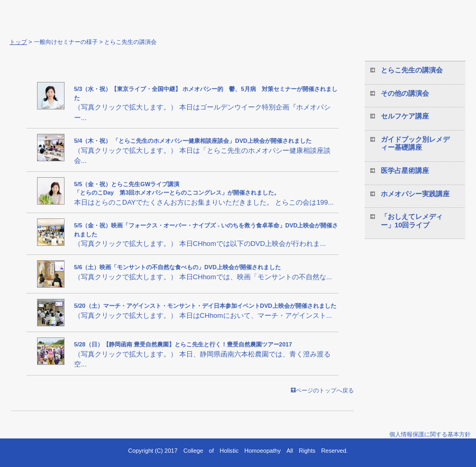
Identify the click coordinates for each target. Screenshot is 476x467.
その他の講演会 (405, 93)
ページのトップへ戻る (322, 390)
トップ (18, 42)
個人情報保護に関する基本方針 (430, 434)
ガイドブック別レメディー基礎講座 (415, 144)
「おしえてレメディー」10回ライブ (412, 221)
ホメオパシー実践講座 (415, 194)
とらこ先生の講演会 (412, 70)
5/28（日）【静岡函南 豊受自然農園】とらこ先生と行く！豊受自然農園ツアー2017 (183, 344)
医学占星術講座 (405, 171)
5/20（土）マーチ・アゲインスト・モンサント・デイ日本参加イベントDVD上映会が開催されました (205, 306)
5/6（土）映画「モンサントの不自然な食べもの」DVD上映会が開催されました (177, 267)
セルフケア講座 (405, 116)
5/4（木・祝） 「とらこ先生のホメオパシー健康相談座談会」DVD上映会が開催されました (193, 141)
